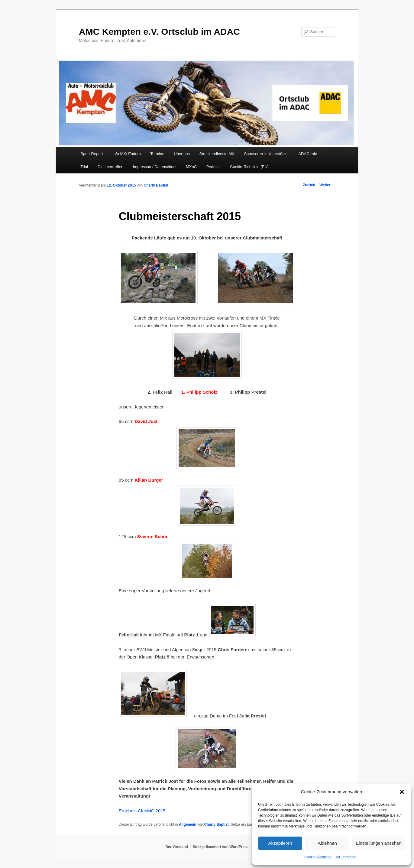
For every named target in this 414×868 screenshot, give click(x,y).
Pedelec (213, 167)
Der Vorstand (345, 857)
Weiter (327, 185)
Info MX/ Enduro (127, 154)
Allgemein (188, 824)
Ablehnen (327, 843)
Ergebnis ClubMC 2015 (142, 811)
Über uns (182, 154)
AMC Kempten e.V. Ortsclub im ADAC (159, 32)
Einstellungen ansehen (379, 843)
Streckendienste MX (217, 154)
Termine (157, 154)
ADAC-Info (308, 154)
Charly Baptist (156, 185)
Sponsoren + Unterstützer (266, 154)
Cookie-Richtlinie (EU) (249, 167)
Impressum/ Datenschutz (155, 167)
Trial (84, 167)
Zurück (307, 185)
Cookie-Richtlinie (318, 857)
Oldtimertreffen (110, 167)
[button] (402, 792)
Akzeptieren (280, 843)
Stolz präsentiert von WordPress (220, 847)
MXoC (191, 167)
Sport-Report (92, 154)
